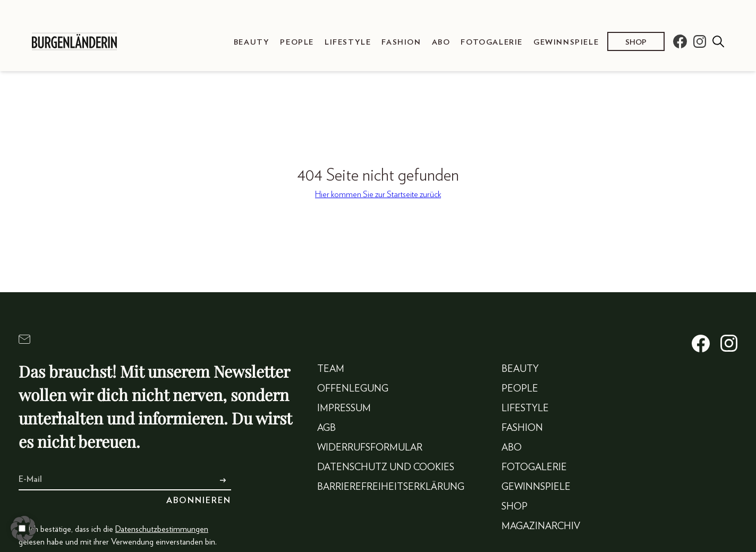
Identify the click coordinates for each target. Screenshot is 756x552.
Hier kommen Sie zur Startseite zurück (378, 194)
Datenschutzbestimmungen (162, 529)
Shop (636, 42)
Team (331, 369)
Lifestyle (348, 42)
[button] (23, 529)
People (297, 42)
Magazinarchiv (541, 526)
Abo (441, 42)
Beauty (252, 42)
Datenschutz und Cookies (386, 468)
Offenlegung (353, 389)
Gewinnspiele (566, 42)
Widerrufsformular (370, 448)
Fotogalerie (492, 42)
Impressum (344, 409)
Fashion (401, 42)
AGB (326, 428)
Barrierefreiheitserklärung (391, 487)
